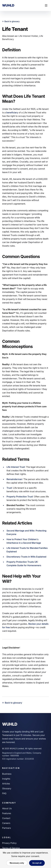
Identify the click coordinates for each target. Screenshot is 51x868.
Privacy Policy (9, 843)
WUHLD (8, 5)
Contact (6, 818)
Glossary (7, 788)
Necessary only (17, 863)
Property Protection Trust (20, 497)
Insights (6, 779)
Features (7, 813)
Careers (6, 823)
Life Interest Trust (16, 467)
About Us (7, 808)
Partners (7, 828)
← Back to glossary (11, 21)
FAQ (4, 793)
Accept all (37, 863)
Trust (9, 488)
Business (7, 774)
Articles (6, 784)
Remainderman (14, 479)
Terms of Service (11, 848)
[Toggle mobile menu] (46, 5)
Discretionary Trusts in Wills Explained (26, 557)
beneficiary (12, 113)
